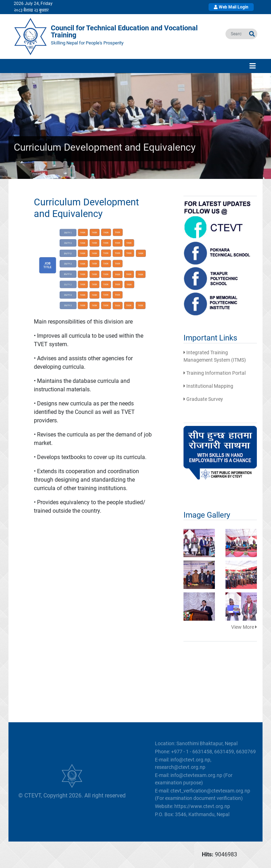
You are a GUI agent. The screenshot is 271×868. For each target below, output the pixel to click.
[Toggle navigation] (253, 66)
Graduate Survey (203, 399)
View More (244, 627)
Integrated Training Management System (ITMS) (215, 356)
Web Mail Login (231, 7)
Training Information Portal (215, 373)
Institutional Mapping (208, 386)
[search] (236, 34)
